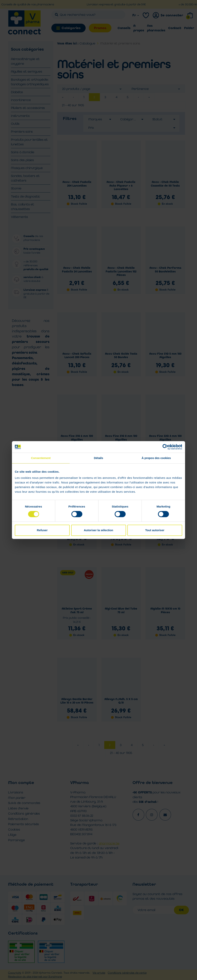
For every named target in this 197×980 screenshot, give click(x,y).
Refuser (42, 530)
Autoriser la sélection (99, 530)
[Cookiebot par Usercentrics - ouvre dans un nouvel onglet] (165, 447)
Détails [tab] (98, 458)
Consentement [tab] (41, 458)
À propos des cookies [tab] (156, 458)
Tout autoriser (155, 530)
